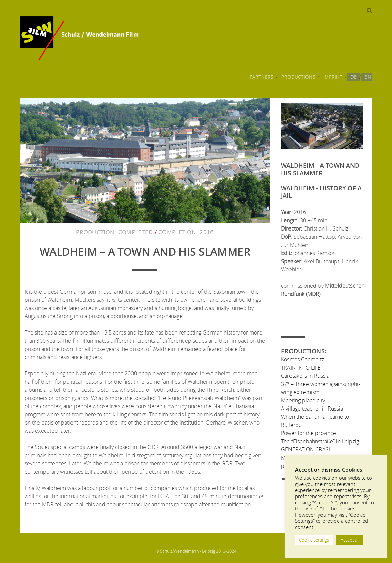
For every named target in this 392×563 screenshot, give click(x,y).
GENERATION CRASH (307, 449)
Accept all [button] (350, 540)
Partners (261, 77)
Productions (298, 77)
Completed (136, 232)
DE (354, 77)
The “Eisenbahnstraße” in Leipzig (320, 441)
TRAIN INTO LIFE (301, 368)
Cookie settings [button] (314, 540)
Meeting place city (303, 400)
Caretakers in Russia (305, 376)
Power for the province (309, 433)
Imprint (333, 77)
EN (367, 77)
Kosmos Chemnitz (302, 359)
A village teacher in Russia (312, 409)
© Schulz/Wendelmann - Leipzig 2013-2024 (196, 551)
